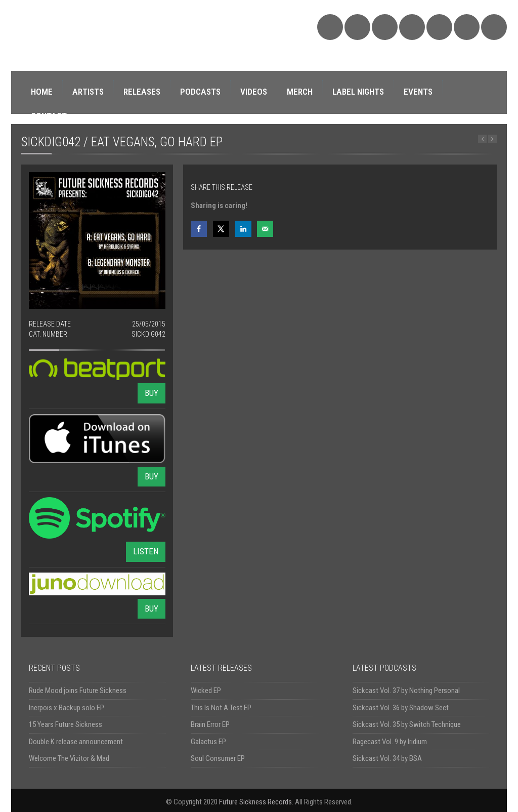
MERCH (300, 92)
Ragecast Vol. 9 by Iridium (390, 742)
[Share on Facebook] (199, 229)
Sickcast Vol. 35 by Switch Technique (407, 724)
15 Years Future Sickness (66, 724)
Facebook (385, 27)
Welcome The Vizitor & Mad (69, 758)
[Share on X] (221, 229)
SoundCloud (330, 27)
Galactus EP (208, 742)
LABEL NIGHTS (358, 92)
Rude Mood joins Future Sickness (78, 691)
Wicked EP (206, 691)
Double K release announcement (76, 742)
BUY (152, 393)
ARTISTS (88, 92)
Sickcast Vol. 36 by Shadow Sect (401, 708)
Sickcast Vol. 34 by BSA (387, 758)
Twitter (412, 27)
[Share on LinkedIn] (243, 229)
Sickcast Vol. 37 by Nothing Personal (406, 691)
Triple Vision (494, 27)
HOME (42, 92)
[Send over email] (265, 229)
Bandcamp (357, 27)
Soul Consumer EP (218, 758)
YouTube (439, 27)
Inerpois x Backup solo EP (67, 708)
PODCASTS (200, 92)
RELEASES (142, 92)
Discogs (467, 27)
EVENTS (418, 92)
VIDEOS (254, 92)
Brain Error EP (210, 724)
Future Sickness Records (255, 802)
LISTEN (146, 551)
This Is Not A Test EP (221, 708)
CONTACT (49, 116)
